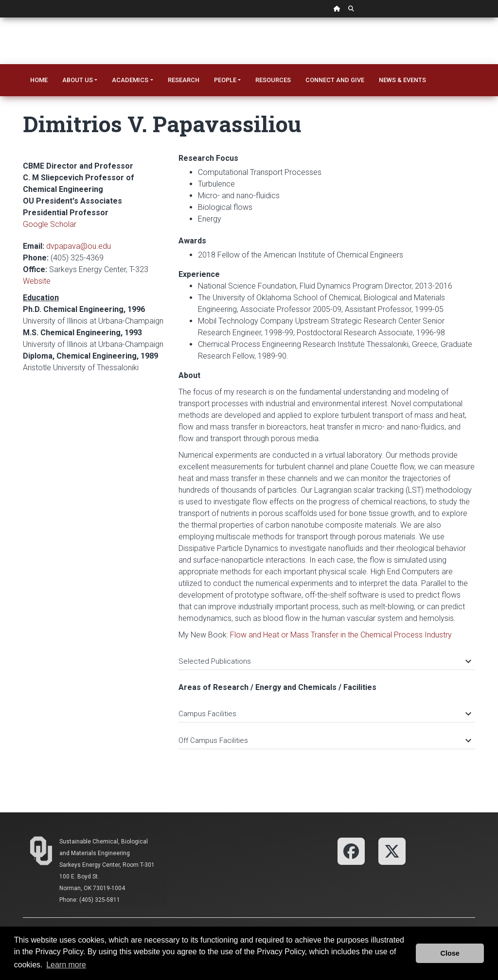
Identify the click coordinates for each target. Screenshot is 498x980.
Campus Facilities (324, 714)
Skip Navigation (0, 18)
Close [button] (450, 953)
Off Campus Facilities (324, 740)
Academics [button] (130, 80)
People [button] (225, 80)
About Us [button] (78, 80)
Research (184, 80)
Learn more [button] (66, 965)
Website (37, 281)
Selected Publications (324, 661)
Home (39, 80)
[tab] (327, 657)
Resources (273, 80)
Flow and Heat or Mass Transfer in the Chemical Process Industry (341, 635)
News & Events (402, 80)
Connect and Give (335, 80)
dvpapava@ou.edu (79, 246)
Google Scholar (50, 224)
